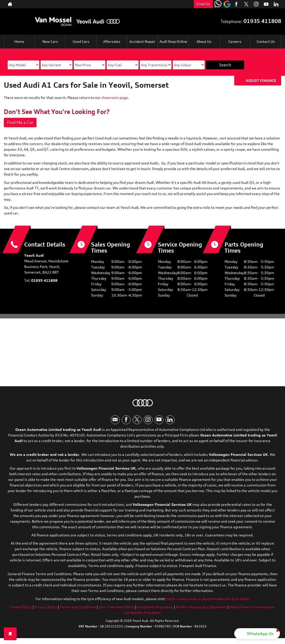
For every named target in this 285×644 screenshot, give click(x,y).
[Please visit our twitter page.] (246, 4)
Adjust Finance (261, 80)
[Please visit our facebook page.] (236, 4)
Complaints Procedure (155, 607)
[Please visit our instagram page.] (256, 4)
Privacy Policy (46, 607)
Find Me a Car (20, 122)
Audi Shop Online (173, 41)
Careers (235, 41)
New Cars (50, 41)
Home (19, 41)
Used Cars (81, 41)
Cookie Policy (21, 607)
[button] (257, 634)
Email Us (203, 4)
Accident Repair (142, 41)
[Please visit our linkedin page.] (276, 4)
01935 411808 (262, 21)
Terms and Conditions (78, 607)
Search (225, 65)
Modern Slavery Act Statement (201, 607)
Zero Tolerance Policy (116, 607)
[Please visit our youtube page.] (266, 4)
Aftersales (112, 41)
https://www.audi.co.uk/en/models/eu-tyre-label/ (208, 599)
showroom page (115, 98)
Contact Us (266, 41)
